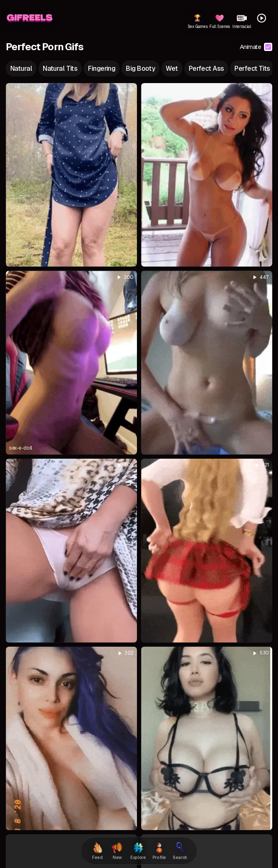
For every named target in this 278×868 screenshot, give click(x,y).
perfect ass (206, 68)
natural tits (60, 68)
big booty (140, 68)
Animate (256, 47)
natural (21, 68)
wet (172, 68)
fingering (102, 68)
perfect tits (252, 68)
